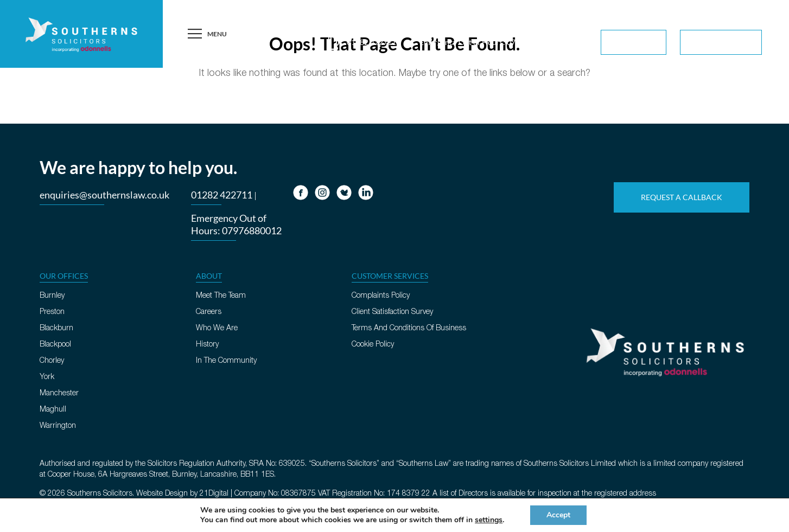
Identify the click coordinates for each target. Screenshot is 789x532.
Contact (759, 16)
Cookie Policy (373, 345)
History (207, 345)
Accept (558, 515)
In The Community (226, 361)
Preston (52, 312)
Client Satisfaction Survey (392, 312)
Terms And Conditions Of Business (409, 328)
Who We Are (217, 328)
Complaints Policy (381, 296)
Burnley (52, 296)
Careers (209, 312)
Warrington (58, 426)
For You (635, 43)
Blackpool (55, 345)
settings (489, 520)
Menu (206, 34)
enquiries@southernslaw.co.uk (104, 195)
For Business (722, 43)
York (47, 377)
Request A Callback (702, 16)
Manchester (59, 393)
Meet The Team (221, 296)
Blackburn (56, 328)
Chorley (52, 361)
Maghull (53, 410)
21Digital (214, 494)
